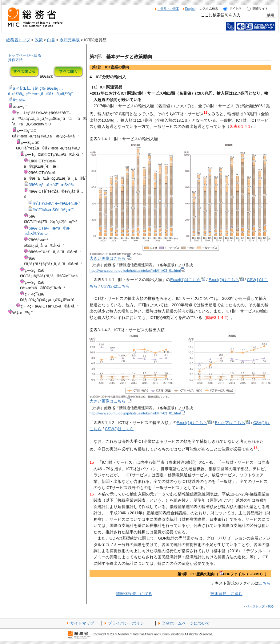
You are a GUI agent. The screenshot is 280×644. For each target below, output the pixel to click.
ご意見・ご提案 (168, 9)
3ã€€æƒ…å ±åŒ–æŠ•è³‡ (51, 185)
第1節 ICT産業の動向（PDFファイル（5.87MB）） (223, 574)
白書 (51, 40)
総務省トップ (18, 40)
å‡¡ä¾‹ (19, 100)
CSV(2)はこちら (115, 286)
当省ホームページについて (186, 623)
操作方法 (15, 60)
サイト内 (235, 8)
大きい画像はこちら (110, 258)
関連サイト (260, 8)
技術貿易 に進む (226, 594)
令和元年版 (70, 40)
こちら (265, 583)
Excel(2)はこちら (226, 280)
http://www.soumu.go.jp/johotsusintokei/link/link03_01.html (137, 271)
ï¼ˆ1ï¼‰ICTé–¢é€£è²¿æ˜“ (56, 203)
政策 (39, 40)
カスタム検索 (209, 8)
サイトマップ (82, 623)
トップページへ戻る (25, 55)
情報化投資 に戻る (134, 594)
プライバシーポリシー (128, 623)
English (190, 9)
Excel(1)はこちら (188, 280)
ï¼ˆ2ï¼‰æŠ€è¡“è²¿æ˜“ (53, 210)
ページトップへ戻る (260, 606)
